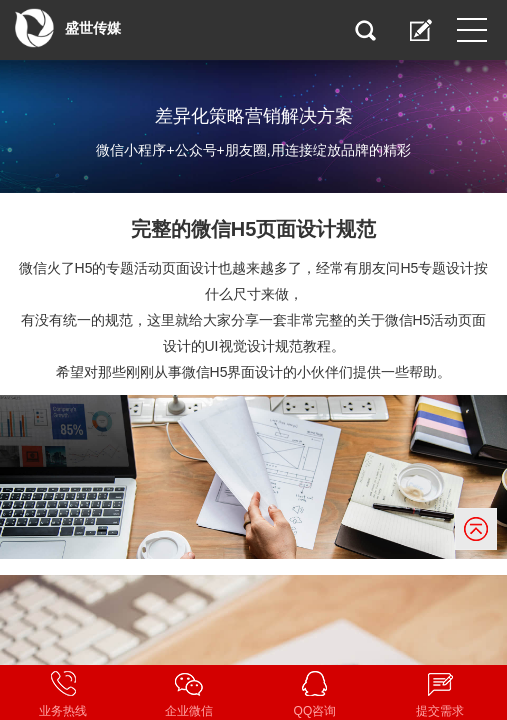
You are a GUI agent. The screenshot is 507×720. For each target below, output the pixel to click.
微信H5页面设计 (264, 229)
